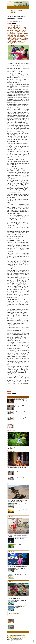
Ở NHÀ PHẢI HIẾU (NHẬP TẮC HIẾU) (20, 601)
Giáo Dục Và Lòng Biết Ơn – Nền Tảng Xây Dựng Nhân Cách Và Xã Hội (17, 598)
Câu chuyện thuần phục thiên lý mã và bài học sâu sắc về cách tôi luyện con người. (17, 501)
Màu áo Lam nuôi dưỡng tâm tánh (15, 617)
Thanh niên (13, 484)
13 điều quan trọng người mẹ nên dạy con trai (20, 406)
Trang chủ (13, 10)
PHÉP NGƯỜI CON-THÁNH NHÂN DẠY (20, 607)
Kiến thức (12, 551)
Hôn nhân (12, 517)
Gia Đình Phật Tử (14, 613)
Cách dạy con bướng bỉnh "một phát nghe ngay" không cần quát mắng (20, 419)
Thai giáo (12, 431)
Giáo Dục (20, 10)
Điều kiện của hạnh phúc (19, 539)
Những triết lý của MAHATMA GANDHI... (20, 569)
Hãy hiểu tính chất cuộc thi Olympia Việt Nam (17, 567)
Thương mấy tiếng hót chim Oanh (21, 625)
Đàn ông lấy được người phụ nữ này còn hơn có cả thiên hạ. (18, 536)
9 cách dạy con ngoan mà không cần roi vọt (20, 425)
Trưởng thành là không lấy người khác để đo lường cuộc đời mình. (21, 510)
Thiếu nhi (13, 12)
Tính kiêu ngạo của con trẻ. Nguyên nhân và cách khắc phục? (20, 400)
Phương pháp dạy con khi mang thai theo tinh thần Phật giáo (17, 448)
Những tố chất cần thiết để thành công (21, 575)
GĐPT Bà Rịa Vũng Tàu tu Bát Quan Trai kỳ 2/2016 (20, 620)
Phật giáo (12, 582)
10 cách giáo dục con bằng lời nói (20, 412)
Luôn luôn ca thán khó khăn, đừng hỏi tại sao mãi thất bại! (21, 504)
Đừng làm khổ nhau (18, 545)
